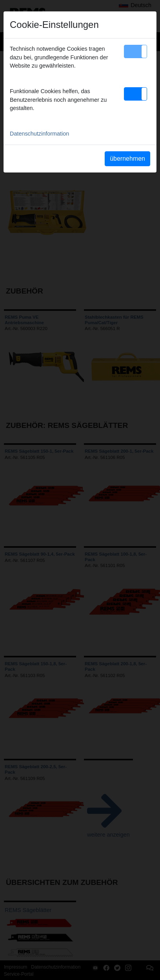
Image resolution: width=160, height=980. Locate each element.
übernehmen (127, 159)
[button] (135, 51)
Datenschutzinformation (39, 134)
